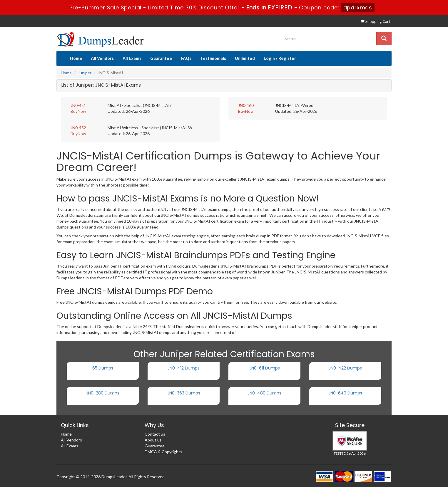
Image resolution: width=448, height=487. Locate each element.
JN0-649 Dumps (345, 393)
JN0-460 (246, 105)
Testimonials (213, 58)
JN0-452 (78, 128)
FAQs (186, 58)
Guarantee (161, 58)
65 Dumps (103, 368)
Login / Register (280, 58)
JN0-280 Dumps (103, 393)
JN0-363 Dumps (184, 393)
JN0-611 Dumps (265, 368)
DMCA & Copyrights (163, 452)
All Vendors (102, 58)
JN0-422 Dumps (345, 368)
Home (76, 58)
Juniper (85, 73)
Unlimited (245, 58)
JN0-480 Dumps (264, 393)
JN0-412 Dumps (184, 368)
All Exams (132, 58)
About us (153, 440)
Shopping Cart (375, 21)
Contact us (155, 434)
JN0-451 (78, 105)
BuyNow (78, 111)
